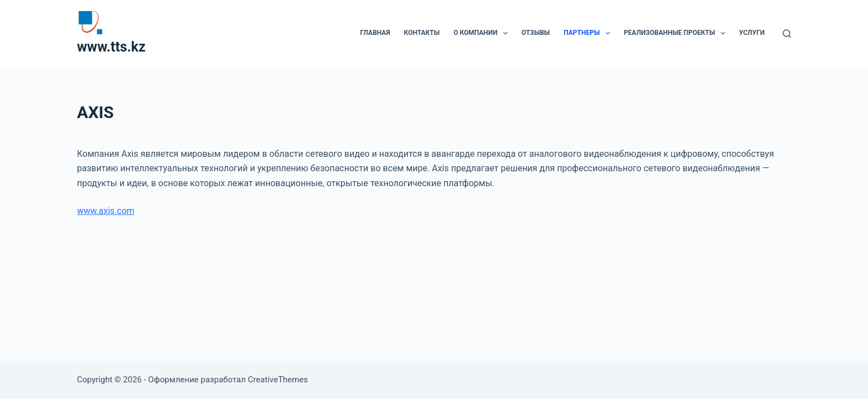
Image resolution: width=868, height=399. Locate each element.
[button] (505, 33)
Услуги (752, 33)
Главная (375, 33)
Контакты (422, 33)
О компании (483, 33)
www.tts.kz (111, 47)
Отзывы (536, 33)
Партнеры (589, 33)
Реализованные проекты (677, 33)
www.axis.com (106, 211)
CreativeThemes (278, 380)
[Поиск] (787, 34)
